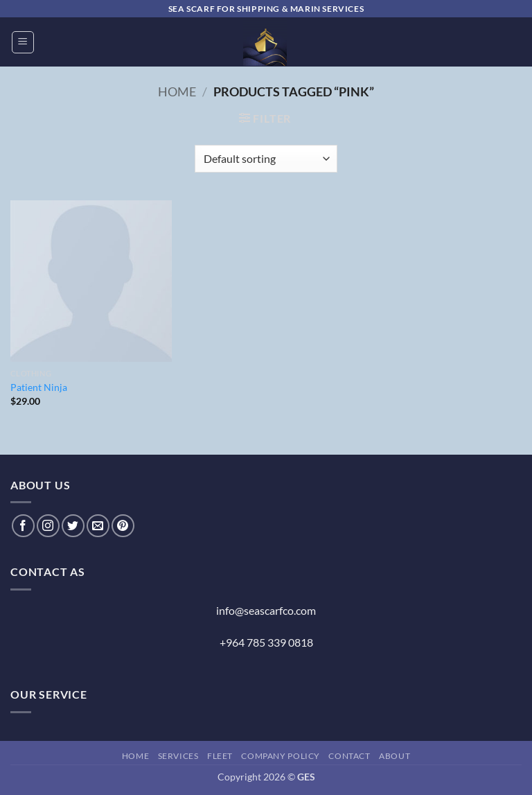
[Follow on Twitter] (73, 526)
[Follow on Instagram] (48, 526)
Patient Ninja (39, 387)
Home (177, 91)
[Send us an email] (98, 526)
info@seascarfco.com (266, 610)
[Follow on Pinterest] (123, 526)
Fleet (220, 756)
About (394, 756)
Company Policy (281, 756)
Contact (349, 756)
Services (178, 756)
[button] (23, 42)
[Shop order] (266, 159)
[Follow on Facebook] (23, 526)
